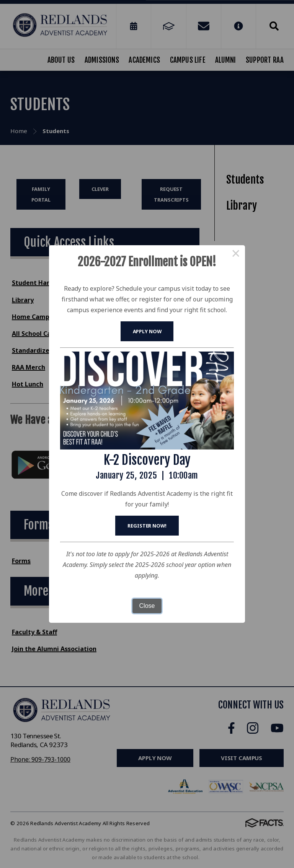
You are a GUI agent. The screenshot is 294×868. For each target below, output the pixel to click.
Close (147, 606)
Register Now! (147, 526)
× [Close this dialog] (236, 254)
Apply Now (147, 331)
